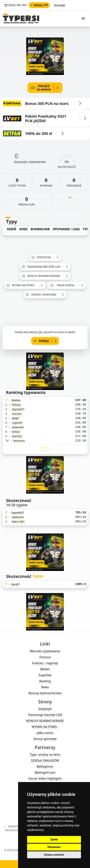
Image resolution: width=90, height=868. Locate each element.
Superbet (45, 675)
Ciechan (17, 414)
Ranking (45, 681)
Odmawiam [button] (54, 847)
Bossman (19, 441)
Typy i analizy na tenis (45, 754)
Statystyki (45, 709)
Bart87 (16, 584)
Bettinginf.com (45, 772)
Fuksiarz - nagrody (45, 663)
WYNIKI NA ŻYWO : (45, 727)
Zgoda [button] (54, 839)
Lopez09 (17, 423)
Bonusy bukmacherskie (45, 693)
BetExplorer (45, 766)
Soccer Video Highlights (45, 778)
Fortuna (45, 657)
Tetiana (16, 405)
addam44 (18, 427)
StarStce (17, 436)
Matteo (16, 400)
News (45, 687)
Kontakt (60, 5)
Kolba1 (16, 432)
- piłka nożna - (45, 733)
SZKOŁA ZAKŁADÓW (45, 760)
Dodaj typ (39, 5)
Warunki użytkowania (45, 651)
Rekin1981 (18, 522)
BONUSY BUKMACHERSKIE (45, 721)
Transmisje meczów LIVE (45, 715)
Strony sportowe (45, 739)
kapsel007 (18, 513)
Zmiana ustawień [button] (54, 855)
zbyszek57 (18, 409)
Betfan (45, 669)
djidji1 (16, 418)
